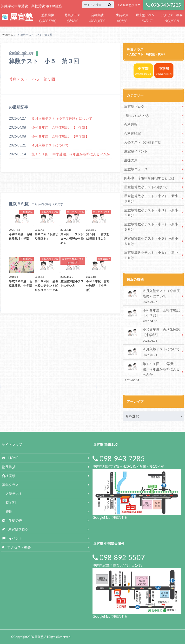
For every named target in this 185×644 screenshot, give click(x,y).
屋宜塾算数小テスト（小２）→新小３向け (151, 198)
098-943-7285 (164, 5)
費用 (9, 511)
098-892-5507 (119, 557)
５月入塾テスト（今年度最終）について (62, 118)
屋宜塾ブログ (130, 5)
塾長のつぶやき (138, 115)
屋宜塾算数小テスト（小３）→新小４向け (151, 212)
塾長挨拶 (48, 18)
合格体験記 (132, 133)
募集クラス (72, 18)
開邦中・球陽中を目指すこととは (149, 178)
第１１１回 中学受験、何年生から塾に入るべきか (71, 154)
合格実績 (97, 18)
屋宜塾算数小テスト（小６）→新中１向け (151, 255)
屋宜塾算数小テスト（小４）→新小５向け (151, 227)
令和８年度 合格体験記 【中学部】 (60, 136)
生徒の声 (122, 18)
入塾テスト (14, 493)
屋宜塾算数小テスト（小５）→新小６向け (151, 241)
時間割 (11, 502)
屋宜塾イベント (147, 18)
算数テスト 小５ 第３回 (32, 79)
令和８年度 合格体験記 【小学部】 (60, 127)
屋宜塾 (17, 17)
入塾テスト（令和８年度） (144, 142)
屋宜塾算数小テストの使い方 (146, 187)
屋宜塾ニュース (136, 169)
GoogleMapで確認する (110, 517)
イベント (12, 538)
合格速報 (131, 124)
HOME (10, 458)
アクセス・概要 (172, 18)
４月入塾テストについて (50, 145)
